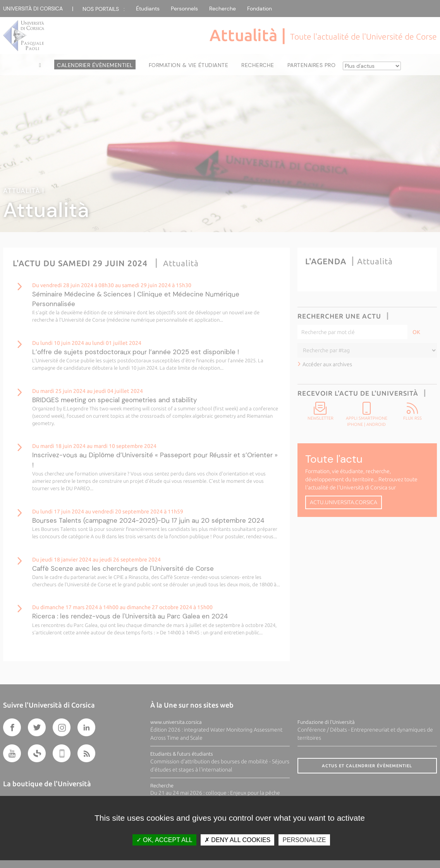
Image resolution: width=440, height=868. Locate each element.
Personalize (304, 840)
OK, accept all (164, 840)
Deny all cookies (237, 840)
